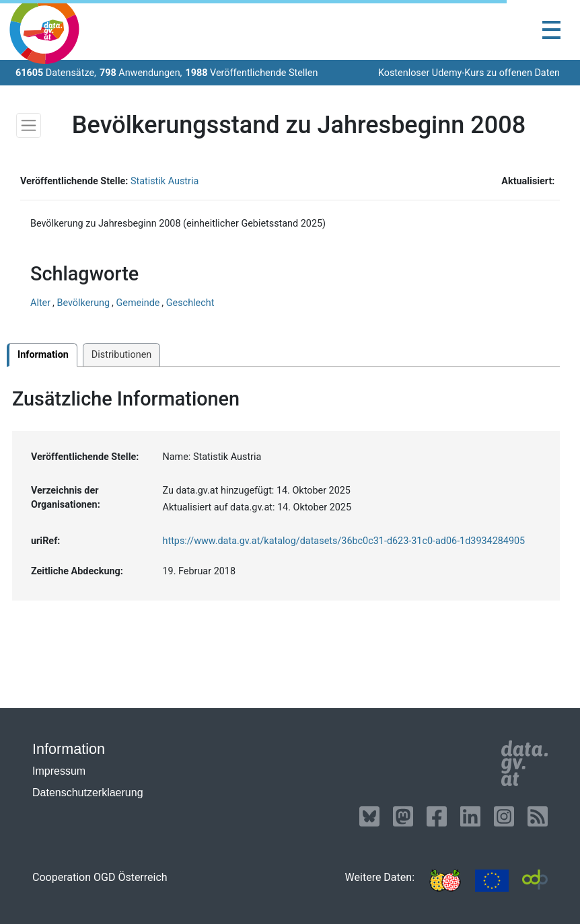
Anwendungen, (141, 73)
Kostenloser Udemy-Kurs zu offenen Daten (469, 73)
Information (43, 355)
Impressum (59, 771)
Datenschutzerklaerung (88, 793)
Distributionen (121, 355)
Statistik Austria (165, 181)
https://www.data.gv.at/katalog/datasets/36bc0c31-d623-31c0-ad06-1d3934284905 (344, 541)
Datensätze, (56, 73)
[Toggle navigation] (551, 30)
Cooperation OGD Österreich (100, 877)
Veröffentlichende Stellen (251, 73)
